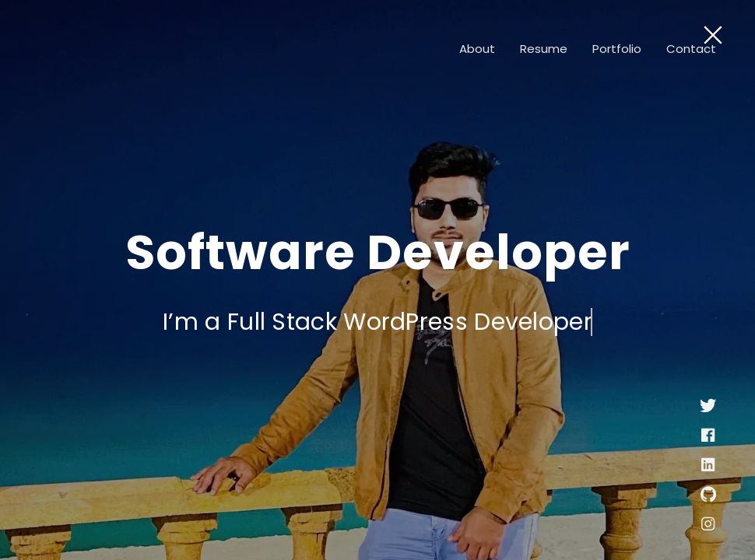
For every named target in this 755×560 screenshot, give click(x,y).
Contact (691, 49)
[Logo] (117, 49)
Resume (544, 49)
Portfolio (617, 49)
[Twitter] (708, 408)
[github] (708, 497)
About (477, 49)
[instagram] (708, 527)
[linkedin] (708, 467)
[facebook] (708, 438)
